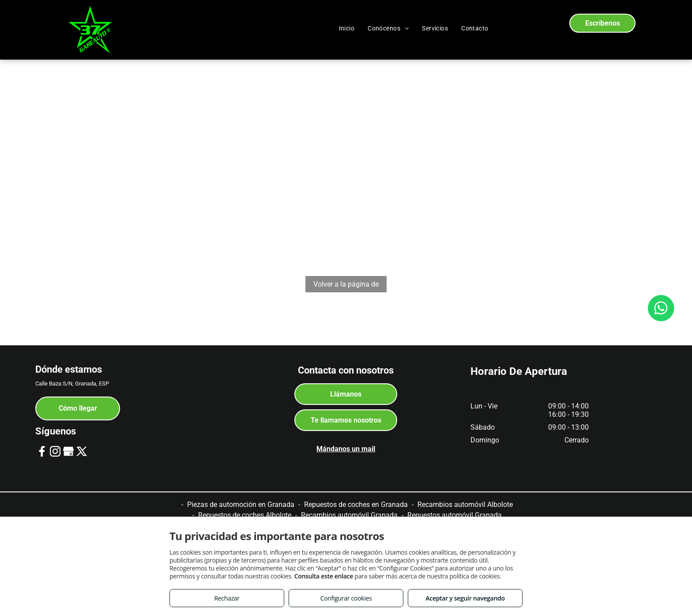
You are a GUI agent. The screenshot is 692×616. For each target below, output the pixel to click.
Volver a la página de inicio (346, 286)
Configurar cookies (346, 598)
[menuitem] (347, 28)
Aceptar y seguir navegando (465, 598)
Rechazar (227, 598)
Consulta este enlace (324, 576)
